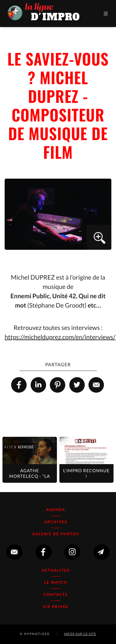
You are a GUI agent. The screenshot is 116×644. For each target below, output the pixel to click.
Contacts (56, 594)
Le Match (56, 582)
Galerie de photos (56, 534)
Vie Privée (56, 607)
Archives (56, 522)
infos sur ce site (80, 634)
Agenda (56, 510)
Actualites (56, 570)
